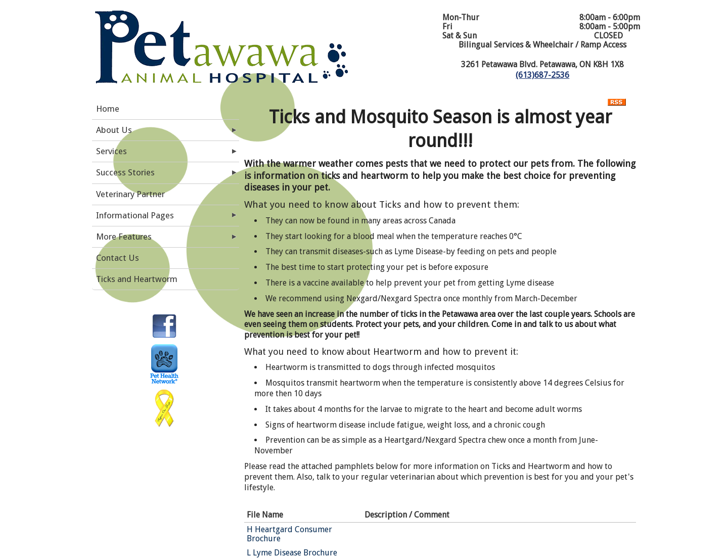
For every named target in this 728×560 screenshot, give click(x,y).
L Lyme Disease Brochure (292, 553)
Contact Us (118, 258)
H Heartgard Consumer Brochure (289, 534)
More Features (124, 237)
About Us (114, 130)
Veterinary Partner (130, 194)
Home (108, 109)
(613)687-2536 (542, 75)
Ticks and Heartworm (137, 279)
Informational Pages (135, 215)
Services (111, 151)
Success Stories (125, 172)
